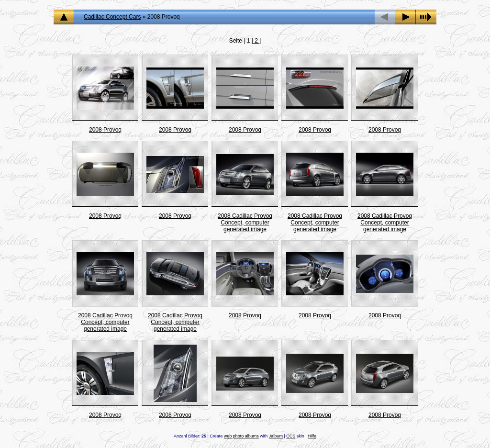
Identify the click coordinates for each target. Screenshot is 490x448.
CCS (291, 436)
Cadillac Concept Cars (112, 17)
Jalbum (276, 436)
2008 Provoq (105, 130)
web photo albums (241, 436)
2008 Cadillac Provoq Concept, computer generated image (245, 223)
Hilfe (312, 436)
